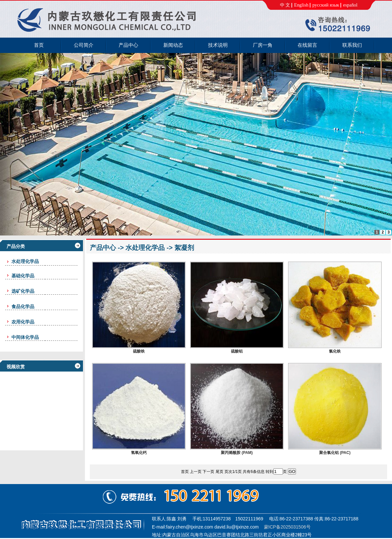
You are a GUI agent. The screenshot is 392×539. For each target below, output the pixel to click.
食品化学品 (23, 306)
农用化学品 (23, 322)
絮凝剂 (184, 248)
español (350, 5)
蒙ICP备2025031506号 (287, 527)
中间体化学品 (25, 337)
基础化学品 (23, 276)
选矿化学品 (23, 291)
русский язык (326, 5)
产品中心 (103, 248)
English (301, 5)
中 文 (285, 5)
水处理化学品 (145, 248)
